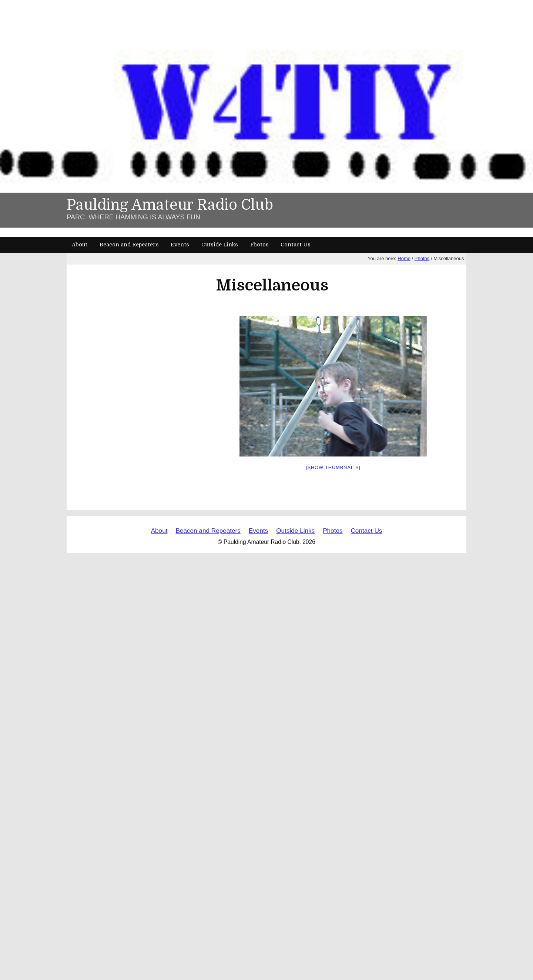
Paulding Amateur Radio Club (170, 205)
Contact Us (296, 245)
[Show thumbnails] (333, 467)
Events (180, 245)
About (80, 245)
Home (404, 258)
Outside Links (220, 245)
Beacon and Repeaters (129, 245)
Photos (259, 245)
